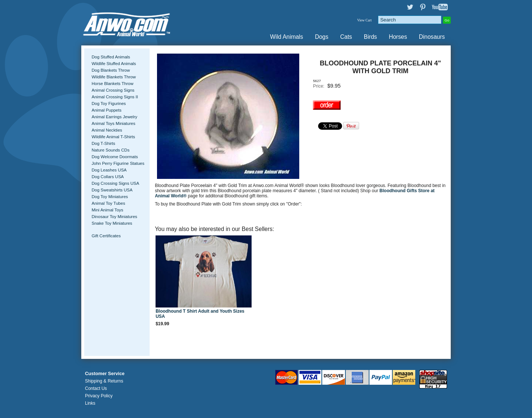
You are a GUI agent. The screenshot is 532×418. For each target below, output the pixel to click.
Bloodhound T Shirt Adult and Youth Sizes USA (200, 314)
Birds (371, 37)
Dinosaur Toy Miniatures (114, 217)
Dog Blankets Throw (111, 70)
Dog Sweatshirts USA (112, 190)
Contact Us (96, 388)
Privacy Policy (99, 396)
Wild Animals (287, 37)
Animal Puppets (107, 110)
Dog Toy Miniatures (110, 197)
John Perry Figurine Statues (118, 163)
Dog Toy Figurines (109, 103)
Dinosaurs (432, 37)
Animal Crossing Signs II (115, 97)
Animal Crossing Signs (113, 90)
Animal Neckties (107, 130)
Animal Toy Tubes (108, 203)
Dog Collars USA (108, 177)
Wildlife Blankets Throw (114, 77)
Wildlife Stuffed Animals (114, 64)
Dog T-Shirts (103, 143)
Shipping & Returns (104, 381)
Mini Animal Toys (108, 210)
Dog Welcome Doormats (115, 157)
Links (90, 403)
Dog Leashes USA (109, 170)
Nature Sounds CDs (110, 150)
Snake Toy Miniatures (112, 223)
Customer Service (105, 374)
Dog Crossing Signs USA (115, 183)
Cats (346, 37)
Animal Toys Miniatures (113, 123)
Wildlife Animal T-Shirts (113, 137)
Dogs (321, 37)
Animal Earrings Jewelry (115, 117)
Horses (398, 37)
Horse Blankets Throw (112, 84)
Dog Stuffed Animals (111, 57)
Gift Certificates (106, 236)
